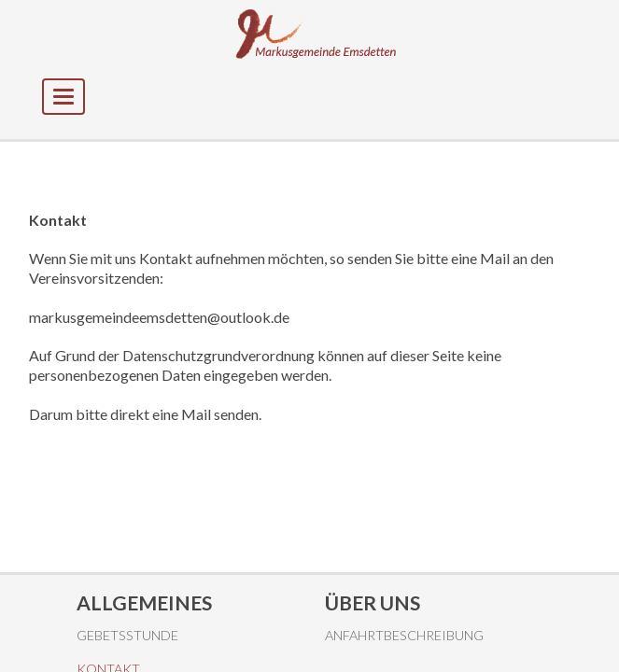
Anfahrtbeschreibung (404, 635)
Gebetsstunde (127, 635)
